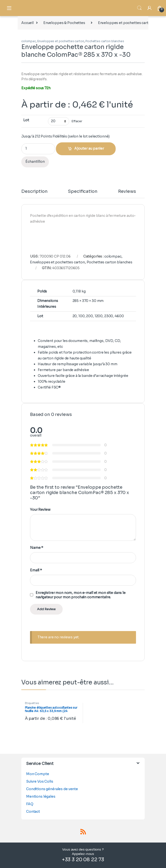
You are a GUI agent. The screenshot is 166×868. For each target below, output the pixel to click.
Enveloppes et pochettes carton (125, 23)
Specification (83, 192)
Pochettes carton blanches (105, 41)
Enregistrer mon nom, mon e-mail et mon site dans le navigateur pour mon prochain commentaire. (81, 595)
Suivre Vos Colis (40, 781)
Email (36, 570)
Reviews (127, 192)
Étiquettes (32, 703)
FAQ (30, 804)
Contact (33, 811)
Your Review (40, 510)
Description (34, 192)
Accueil (27, 23)
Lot (26, 120)
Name (37, 548)
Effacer (77, 121)
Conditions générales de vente (52, 789)
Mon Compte (38, 774)
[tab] (34, 194)
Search (139, 8)
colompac (29, 41)
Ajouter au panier (89, 148)
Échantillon (35, 162)
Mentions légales (41, 796)
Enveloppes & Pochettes (64, 23)
